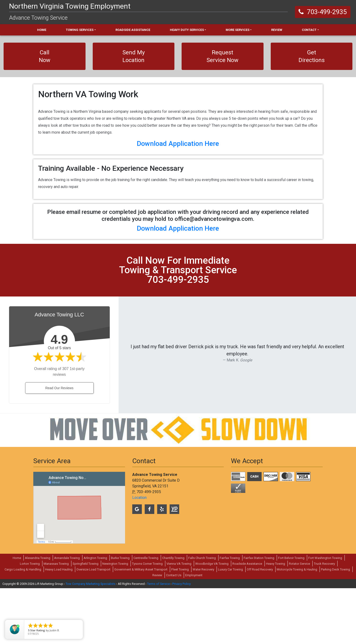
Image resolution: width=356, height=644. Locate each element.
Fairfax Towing (230, 614)
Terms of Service (158, 640)
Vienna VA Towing (179, 619)
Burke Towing (120, 614)
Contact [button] (309, 30)
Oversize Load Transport (93, 625)
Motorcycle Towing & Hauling (297, 625)
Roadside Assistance (247, 619)
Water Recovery (203, 625)
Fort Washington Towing (325, 614)
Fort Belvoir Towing (291, 614)
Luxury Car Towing (230, 625)
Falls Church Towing (202, 614)
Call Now (45, 56)
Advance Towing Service (38, 18)
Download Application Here (178, 199)
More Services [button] (238, 30)
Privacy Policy (181, 640)
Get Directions (312, 56)
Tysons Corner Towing (147, 619)
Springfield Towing (86, 619)
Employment (194, 631)
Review (157, 631)
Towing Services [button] (80, 30)
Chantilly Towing (173, 614)
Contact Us (174, 631)
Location (139, 553)
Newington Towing (115, 619)
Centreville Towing (146, 614)
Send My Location (134, 56)
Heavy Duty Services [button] (187, 30)
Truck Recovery (324, 619)
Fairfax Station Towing (259, 614)
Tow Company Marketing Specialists (91, 640)
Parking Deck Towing (336, 625)
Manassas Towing (56, 619)
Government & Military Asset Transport (141, 625)
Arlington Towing (95, 614)
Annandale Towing (67, 614)
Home (17, 614)
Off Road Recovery (260, 625)
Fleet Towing (180, 625)
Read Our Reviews (59, 444)
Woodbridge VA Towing (212, 619)
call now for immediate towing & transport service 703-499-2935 (178, 326)
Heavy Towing (276, 619)
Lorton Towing (30, 619)
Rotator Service (299, 619)
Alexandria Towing (38, 614)
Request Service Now (222, 56)
